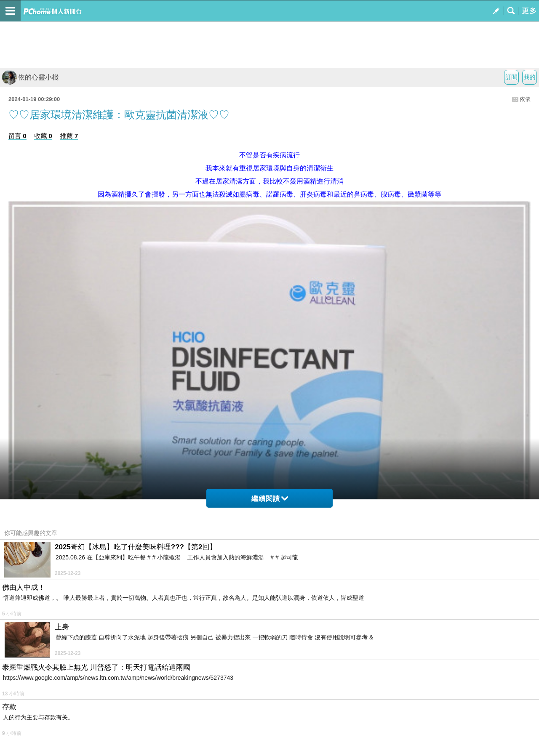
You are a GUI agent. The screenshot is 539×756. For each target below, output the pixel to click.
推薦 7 (69, 136)
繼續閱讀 (270, 499)
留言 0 (17, 136)
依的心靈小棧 (30, 77)
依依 (525, 99)
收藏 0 (43, 136)
